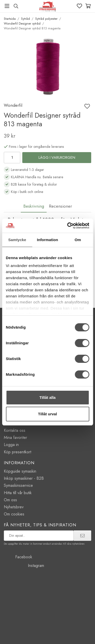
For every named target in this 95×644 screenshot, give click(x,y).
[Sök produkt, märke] (16, 6)
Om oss (10, 500)
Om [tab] (78, 240)
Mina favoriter (15, 437)
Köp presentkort (17, 452)
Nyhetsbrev (14, 507)
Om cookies (14, 514)
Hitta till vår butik (18, 493)
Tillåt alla (48, 397)
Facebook (18, 557)
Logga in (11, 445)
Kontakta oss (15, 430)
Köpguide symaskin (20, 471)
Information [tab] (48, 240)
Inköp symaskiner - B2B (24, 478)
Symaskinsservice (18, 485)
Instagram (24, 566)
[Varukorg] (88, 6)
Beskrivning (34, 206)
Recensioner (60, 206)
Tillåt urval (48, 414)
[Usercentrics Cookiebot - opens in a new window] (68, 226)
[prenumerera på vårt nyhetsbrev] (39, 535)
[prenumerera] (82, 535)
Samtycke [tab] (17, 240)
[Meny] (7, 6)
